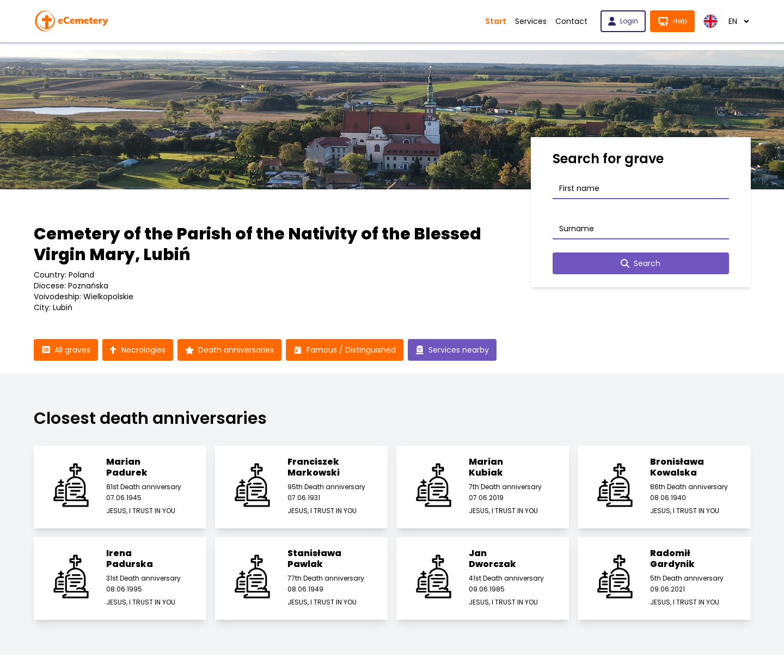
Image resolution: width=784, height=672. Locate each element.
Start (496, 21)
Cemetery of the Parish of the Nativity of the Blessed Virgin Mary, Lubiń (258, 244)
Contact (571, 21)
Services (531, 21)
